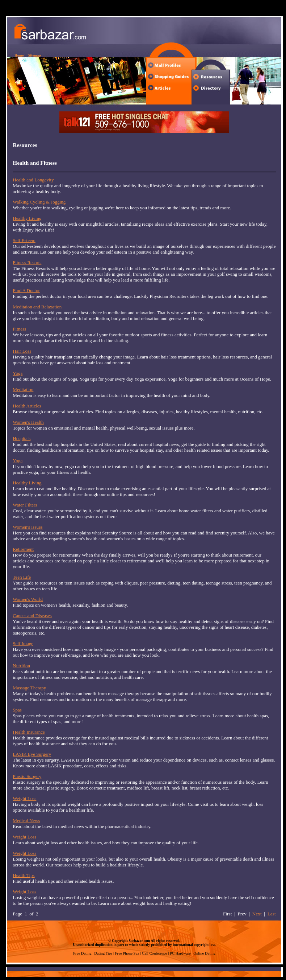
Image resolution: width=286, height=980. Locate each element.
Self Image (23, 643)
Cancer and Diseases (32, 616)
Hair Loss (22, 351)
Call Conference (155, 953)
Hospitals (22, 438)
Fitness (19, 329)
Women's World (28, 599)
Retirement (23, 549)
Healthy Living (27, 218)
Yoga (18, 373)
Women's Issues (28, 527)
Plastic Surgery (27, 776)
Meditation (23, 389)
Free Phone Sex (127, 953)
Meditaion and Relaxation (37, 307)
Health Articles (27, 406)
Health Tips (24, 875)
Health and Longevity (33, 180)
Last (272, 914)
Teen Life (22, 577)
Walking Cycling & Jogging (39, 202)
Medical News (26, 821)
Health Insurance (29, 732)
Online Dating (204, 953)
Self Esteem (24, 240)
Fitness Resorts (27, 263)
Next (257, 914)
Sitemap (35, 55)
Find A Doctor (26, 290)
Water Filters (25, 505)
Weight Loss (24, 798)
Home (19, 55)
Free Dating (82, 953)
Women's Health (28, 422)
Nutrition (21, 666)
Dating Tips (103, 953)
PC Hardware (180, 953)
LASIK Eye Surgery (32, 754)
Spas (17, 710)
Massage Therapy (29, 688)
